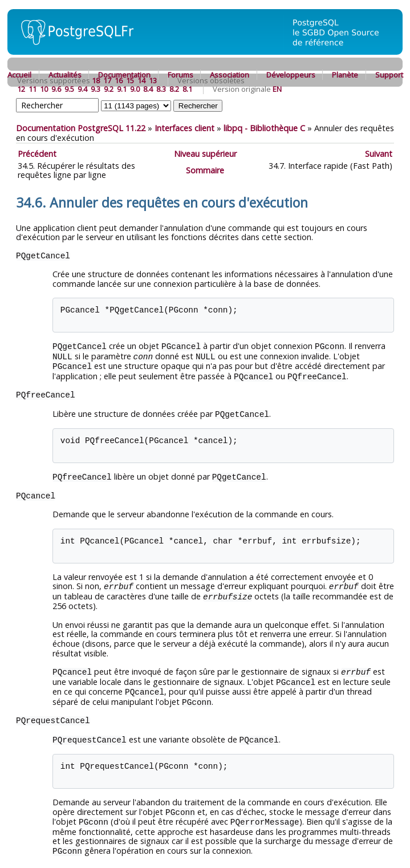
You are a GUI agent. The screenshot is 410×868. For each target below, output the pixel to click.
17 (107, 80)
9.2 (109, 89)
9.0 (135, 89)
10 (44, 89)
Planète (345, 75)
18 (96, 80)
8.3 (161, 89)
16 (119, 80)
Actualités (65, 75)
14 (141, 80)
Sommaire (205, 170)
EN (277, 89)
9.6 (56, 89)
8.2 (174, 89)
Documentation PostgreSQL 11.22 (81, 128)
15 (130, 80)
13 (153, 80)
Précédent (37, 154)
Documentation (124, 75)
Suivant (379, 154)
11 (33, 89)
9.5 (69, 89)
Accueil (19, 75)
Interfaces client (184, 128)
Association (230, 75)
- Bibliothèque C (264, 128)
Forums (180, 75)
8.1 (187, 89)
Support (389, 75)
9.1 (122, 89)
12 (21, 89)
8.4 (148, 89)
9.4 (82, 89)
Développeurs (291, 75)
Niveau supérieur (205, 154)
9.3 (96, 89)
